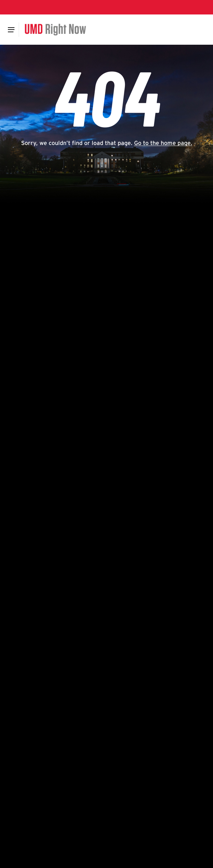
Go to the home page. (163, 143)
